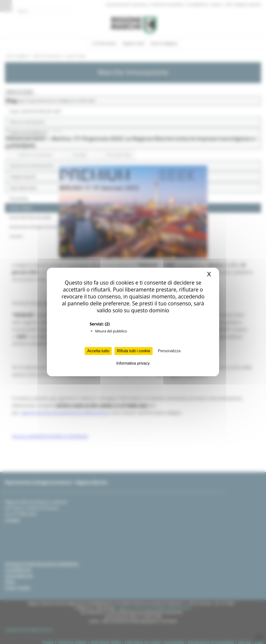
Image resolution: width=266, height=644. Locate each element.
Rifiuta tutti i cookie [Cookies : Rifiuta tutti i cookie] (133, 351)
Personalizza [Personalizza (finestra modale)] (169, 351)
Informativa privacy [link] (133, 363)
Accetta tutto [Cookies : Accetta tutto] (98, 351)
